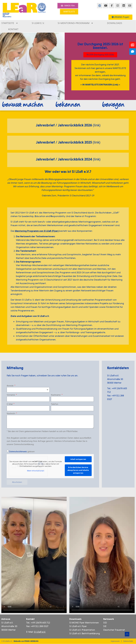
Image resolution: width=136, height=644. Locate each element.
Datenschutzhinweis (18, 451)
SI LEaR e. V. (38, 23)
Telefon (55, 404)
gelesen (22, 451)
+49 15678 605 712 (40, 623)
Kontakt (13, 29)
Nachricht (11, 414)
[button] (6, 638)
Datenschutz (128, 641)
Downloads (115, 23)
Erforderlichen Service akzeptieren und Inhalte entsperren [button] (78, 470)
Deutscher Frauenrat (114, 630)
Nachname (56, 395)
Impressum (115, 641)
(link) (97, 125)
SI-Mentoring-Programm (76, 23)
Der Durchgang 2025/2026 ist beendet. (100, 46)
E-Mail (10, 404)
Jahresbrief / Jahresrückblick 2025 (64, 142)
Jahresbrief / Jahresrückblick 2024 (64, 159)
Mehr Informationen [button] (36, 471)
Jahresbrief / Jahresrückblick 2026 (64, 125)
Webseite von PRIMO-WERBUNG (26, 641)
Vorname (11, 395)
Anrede (10, 386)
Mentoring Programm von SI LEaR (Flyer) (37, 231)
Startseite (10, 23)
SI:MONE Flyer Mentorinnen (84, 623)
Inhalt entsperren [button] (78, 459)
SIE (105, 626)
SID (105, 623)
